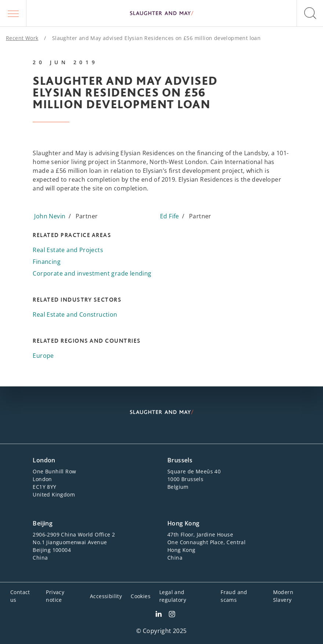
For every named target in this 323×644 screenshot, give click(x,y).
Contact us (20, 596)
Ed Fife (170, 216)
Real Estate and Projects (68, 250)
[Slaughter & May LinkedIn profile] (159, 615)
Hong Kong (184, 523)
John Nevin (50, 216)
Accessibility (106, 596)
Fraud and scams (234, 596)
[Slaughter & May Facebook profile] (172, 615)
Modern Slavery (283, 596)
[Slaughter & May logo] (161, 13)
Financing (47, 262)
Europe (43, 356)
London (44, 460)
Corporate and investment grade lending (92, 273)
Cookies (141, 596)
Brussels (180, 460)
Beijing (43, 523)
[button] (13, 13)
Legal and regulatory (173, 596)
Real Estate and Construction (75, 314)
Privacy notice (55, 596)
